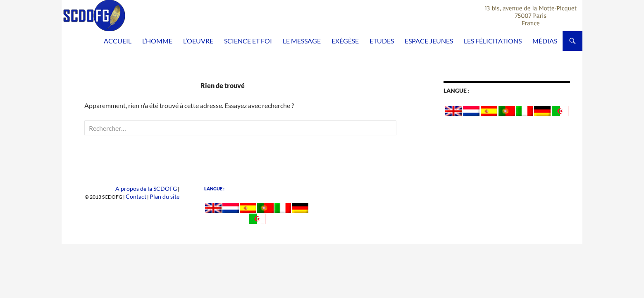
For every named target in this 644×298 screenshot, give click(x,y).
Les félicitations (493, 41)
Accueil (118, 41)
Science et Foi (248, 41)
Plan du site (167, 196)
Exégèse (345, 41)
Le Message (302, 41)
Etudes (382, 41)
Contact (143, 196)
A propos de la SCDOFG (151, 189)
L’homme (157, 41)
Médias (545, 41)
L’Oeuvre (198, 41)
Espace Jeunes (429, 41)
